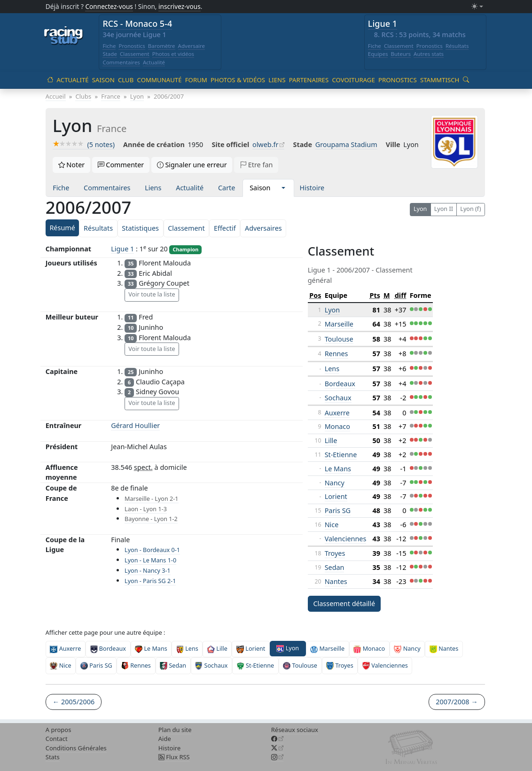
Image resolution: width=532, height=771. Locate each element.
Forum (196, 80)
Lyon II (444, 209)
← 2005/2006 (74, 702)
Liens (277, 80)
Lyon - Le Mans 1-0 (150, 560)
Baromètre (162, 46)
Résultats (457, 46)
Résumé (62, 228)
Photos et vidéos (173, 54)
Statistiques (140, 228)
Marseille (339, 324)
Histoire (312, 188)
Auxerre (337, 413)
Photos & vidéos (238, 80)
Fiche (109, 46)
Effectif (225, 228)
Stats (53, 757)
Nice (332, 525)
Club (126, 80)
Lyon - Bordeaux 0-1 (152, 550)
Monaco (337, 426)
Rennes (336, 354)
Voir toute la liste (152, 294)
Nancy (335, 483)
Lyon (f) (470, 209)
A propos (59, 730)
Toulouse (339, 339)
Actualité (154, 62)
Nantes (336, 581)
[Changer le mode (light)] (477, 7)
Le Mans (338, 469)
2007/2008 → (457, 702)
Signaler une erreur (192, 165)
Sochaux (338, 398)
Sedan (335, 567)
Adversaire (192, 46)
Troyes (335, 553)
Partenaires (309, 80)
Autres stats (429, 54)
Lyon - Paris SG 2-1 (150, 581)
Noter (72, 165)
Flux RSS (174, 757)
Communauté (160, 80)
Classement (135, 54)
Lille (331, 440)
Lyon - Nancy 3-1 (148, 571)
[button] (283, 188)
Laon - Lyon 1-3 (146, 509)
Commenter (121, 165)
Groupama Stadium (346, 144)
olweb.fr (265, 144)
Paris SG (338, 510)
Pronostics (132, 46)
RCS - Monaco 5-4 (137, 23)
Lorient (336, 496)
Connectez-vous (109, 6)
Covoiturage (353, 80)
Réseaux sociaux (295, 730)
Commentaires (121, 62)
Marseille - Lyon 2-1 (151, 499)
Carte (227, 188)
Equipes (378, 54)
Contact (57, 739)
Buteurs (401, 54)
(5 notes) (84, 144)
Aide (165, 739)
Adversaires (263, 228)
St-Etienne (341, 455)
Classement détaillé (344, 604)
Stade (110, 54)
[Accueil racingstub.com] (64, 36)
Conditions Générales (76, 748)
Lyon (420, 209)
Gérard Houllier (135, 425)
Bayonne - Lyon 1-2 (151, 519)
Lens (332, 369)
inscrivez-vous (180, 6)
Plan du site (175, 730)
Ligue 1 (383, 23)
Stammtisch (440, 80)
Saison (103, 80)
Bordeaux (340, 384)
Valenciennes (346, 539)
